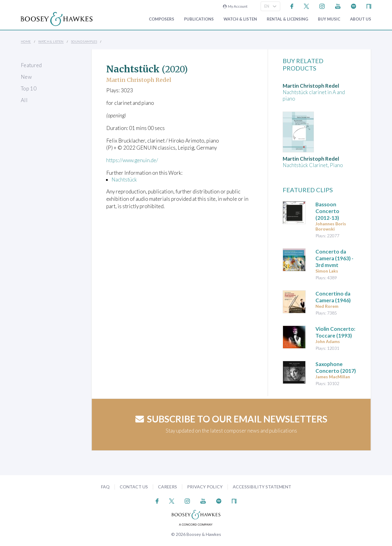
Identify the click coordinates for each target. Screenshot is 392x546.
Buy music (329, 19)
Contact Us (134, 487)
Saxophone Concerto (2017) (336, 367)
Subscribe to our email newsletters (231, 419)
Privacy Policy (205, 487)
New (26, 77)
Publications (199, 19)
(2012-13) (327, 211)
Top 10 (29, 88)
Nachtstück (124, 179)
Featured (31, 65)
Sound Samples (84, 41)
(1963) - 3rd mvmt (334, 258)
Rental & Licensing (287, 19)
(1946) (333, 297)
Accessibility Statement (262, 487)
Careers (168, 487)
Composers (162, 19)
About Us (361, 19)
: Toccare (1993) (335, 332)
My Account (235, 6)
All (24, 100)
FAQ (105, 487)
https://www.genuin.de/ (133, 160)
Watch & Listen (240, 19)
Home (26, 41)
